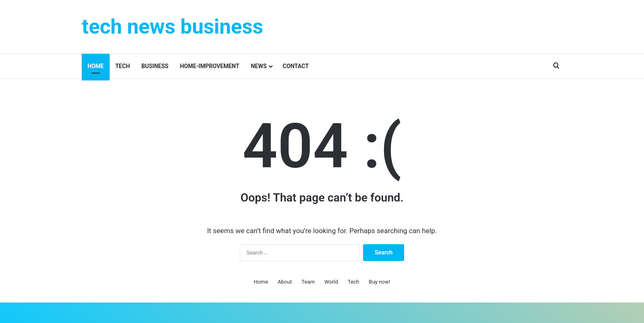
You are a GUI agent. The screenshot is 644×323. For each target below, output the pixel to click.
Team (308, 282)
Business (155, 66)
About (285, 282)
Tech (123, 66)
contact (296, 66)
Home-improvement (210, 66)
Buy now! (379, 282)
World (331, 282)
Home (96, 66)
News (259, 66)
